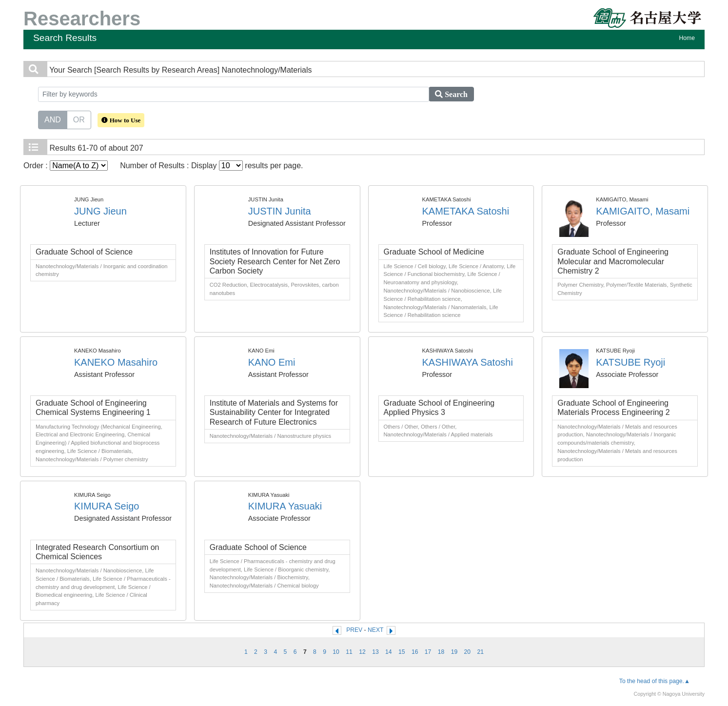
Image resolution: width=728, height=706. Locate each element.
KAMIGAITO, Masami (643, 211)
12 (362, 652)
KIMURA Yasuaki (285, 506)
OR (79, 119)
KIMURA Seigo (107, 506)
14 (389, 652)
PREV (354, 630)
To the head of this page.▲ (655, 681)
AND (53, 119)
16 (415, 652)
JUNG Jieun (100, 211)
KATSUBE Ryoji (630, 362)
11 (349, 652)
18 (441, 652)
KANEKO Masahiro (116, 362)
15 (402, 652)
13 (375, 652)
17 (428, 652)
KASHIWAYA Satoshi (468, 362)
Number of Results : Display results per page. (211, 166)
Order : (66, 166)
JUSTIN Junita (280, 211)
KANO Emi (272, 362)
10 (336, 652)
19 (454, 652)
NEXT (375, 630)
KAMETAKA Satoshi (466, 211)
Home (687, 38)
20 (468, 652)
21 (481, 652)
